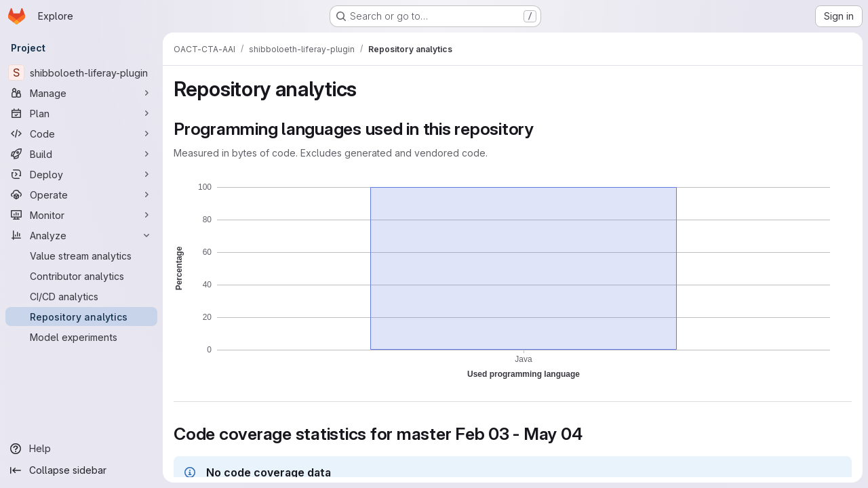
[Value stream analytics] (81, 256)
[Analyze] (81, 235)
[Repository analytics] (81, 317)
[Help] (81, 449)
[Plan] (81, 113)
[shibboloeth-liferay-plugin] (81, 73)
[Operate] (81, 195)
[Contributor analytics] (81, 276)
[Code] (81, 134)
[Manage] (81, 93)
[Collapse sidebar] (81, 470)
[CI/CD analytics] (81, 296)
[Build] (81, 154)
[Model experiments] (81, 337)
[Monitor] (81, 215)
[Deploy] (81, 174)
